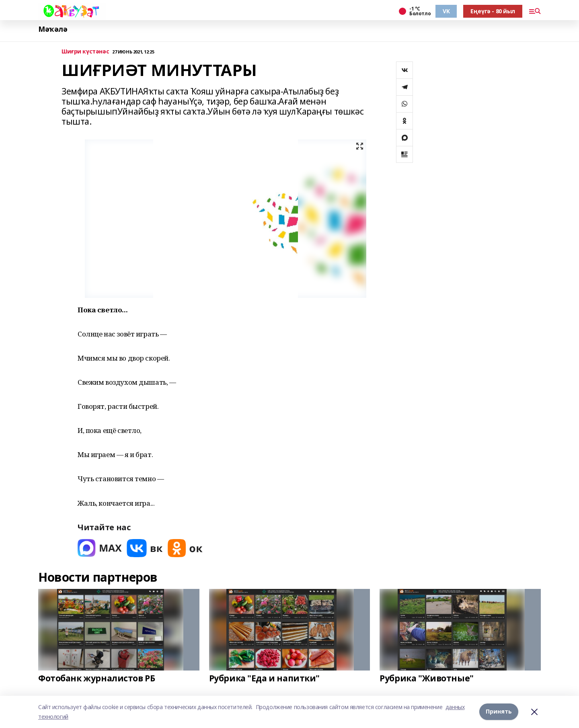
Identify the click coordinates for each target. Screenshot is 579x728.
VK (446, 11)
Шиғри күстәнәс (85, 52)
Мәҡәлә (53, 29)
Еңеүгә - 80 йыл (493, 11)
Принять (499, 712)
